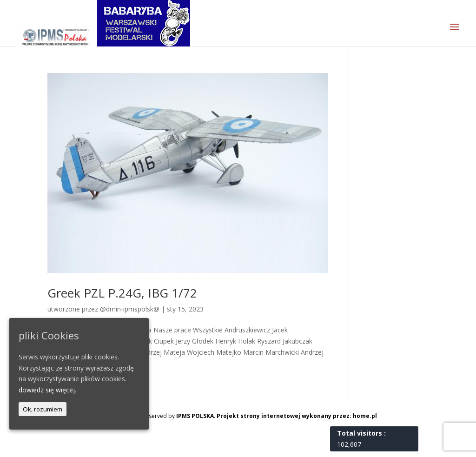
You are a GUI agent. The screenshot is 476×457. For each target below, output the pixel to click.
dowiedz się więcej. (47, 390)
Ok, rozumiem (43, 409)
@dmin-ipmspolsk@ (130, 309)
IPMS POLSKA (195, 416)
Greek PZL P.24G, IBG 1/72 (122, 293)
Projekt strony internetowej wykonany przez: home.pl (297, 416)
